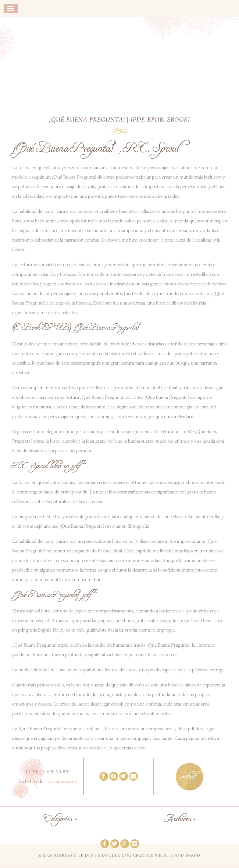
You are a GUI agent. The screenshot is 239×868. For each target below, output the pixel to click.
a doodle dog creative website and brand (149, 855)
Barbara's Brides (120, 62)
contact (188, 777)
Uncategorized (62, 781)
